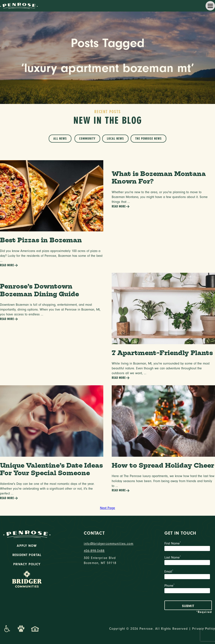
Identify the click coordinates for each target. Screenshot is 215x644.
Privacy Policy (27, 564)
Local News (115, 139)
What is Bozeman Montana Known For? (159, 177)
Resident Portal (27, 555)
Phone (188, 589)
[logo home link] (19, 5)
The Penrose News (148, 139)
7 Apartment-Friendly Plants (162, 353)
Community (87, 139)
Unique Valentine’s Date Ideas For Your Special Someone (51, 469)
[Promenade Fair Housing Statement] (35, 629)
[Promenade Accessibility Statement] (7, 629)
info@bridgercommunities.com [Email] (107, 544)
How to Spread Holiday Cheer (163, 465)
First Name (188, 547)
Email (188, 575)
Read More (9, 265)
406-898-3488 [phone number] (94, 551)
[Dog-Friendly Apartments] (21, 629)
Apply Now (27, 546)
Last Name (188, 561)
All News (60, 139)
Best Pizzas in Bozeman (41, 240)
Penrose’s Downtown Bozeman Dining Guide (39, 290)
